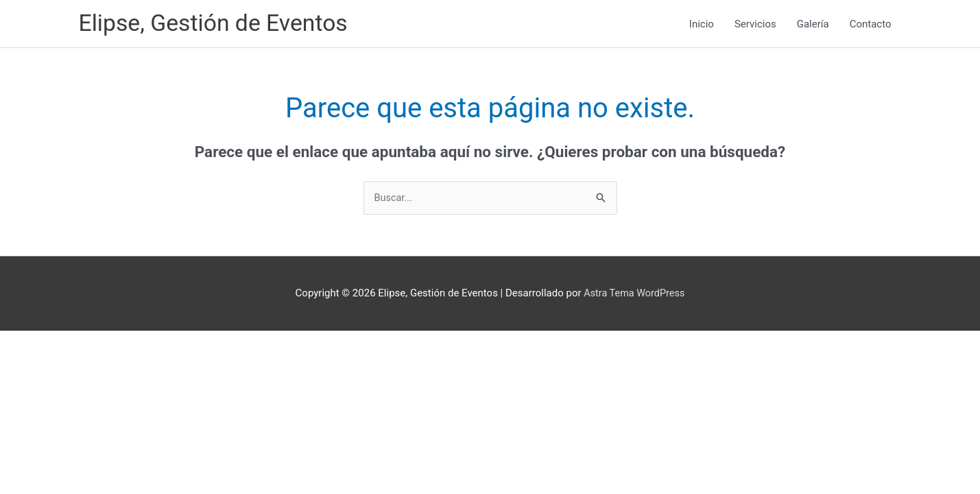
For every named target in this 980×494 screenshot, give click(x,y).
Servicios (755, 25)
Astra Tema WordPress (634, 296)
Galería (813, 25)
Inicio (702, 25)
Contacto (871, 25)
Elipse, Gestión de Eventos (218, 24)
